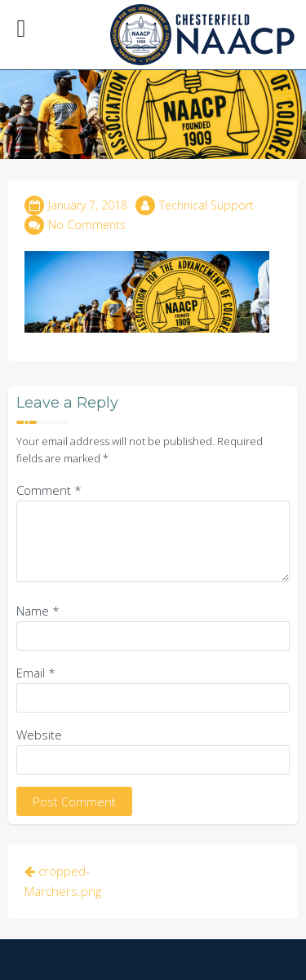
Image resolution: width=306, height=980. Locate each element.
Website (39, 735)
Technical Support (206, 205)
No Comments (87, 225)
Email (36, 673)
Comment (49, 490)
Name (38, 611)
